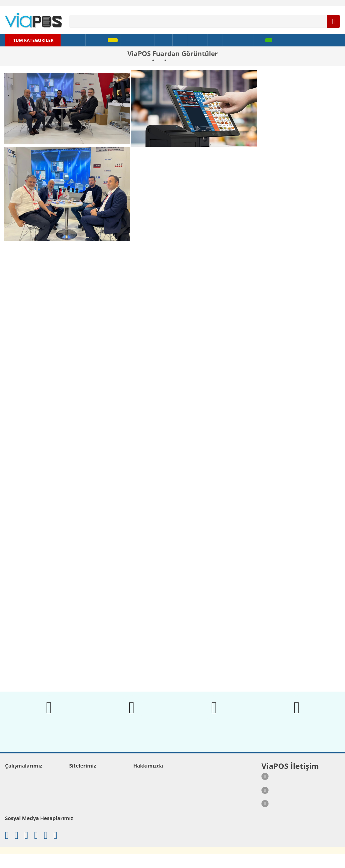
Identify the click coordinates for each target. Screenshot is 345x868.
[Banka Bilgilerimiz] (264, 3)
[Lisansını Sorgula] (326, 3)
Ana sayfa (142, 62)
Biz (159, 62)
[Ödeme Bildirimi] (295, 3)
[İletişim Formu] (17, 3)
